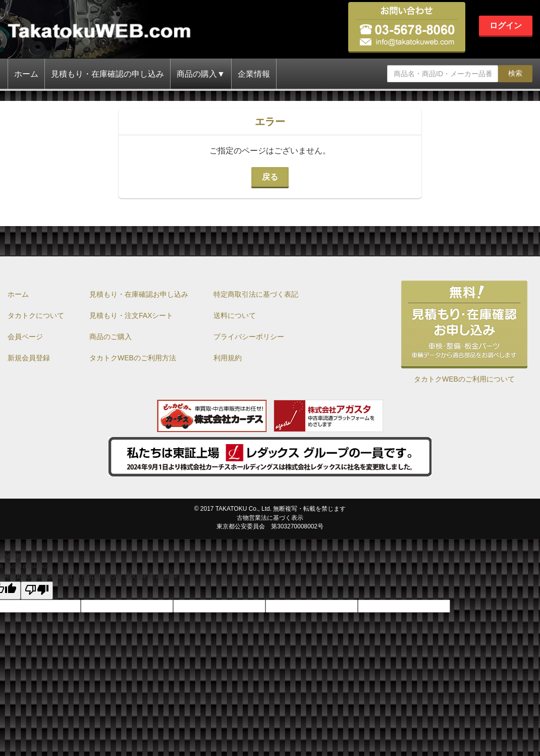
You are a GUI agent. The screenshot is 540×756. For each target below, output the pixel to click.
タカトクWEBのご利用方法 (133, 358)
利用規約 (228, 358)
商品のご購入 (111, 337)
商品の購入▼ (201, 74)
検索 (515, 73)
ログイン (506, 25)
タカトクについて (36, 315)
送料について (235, 315)
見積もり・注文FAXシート (131, 315)
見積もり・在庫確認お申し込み (139, 294)
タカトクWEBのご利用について (464, 379)
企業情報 (254, 74)
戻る (270, 177)
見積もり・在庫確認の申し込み (107, 74)
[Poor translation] (37, 590)
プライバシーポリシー (249, 337)
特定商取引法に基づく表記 (256, 294)
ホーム (26, 74)
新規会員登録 (29, 358)
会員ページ (25, 337)
